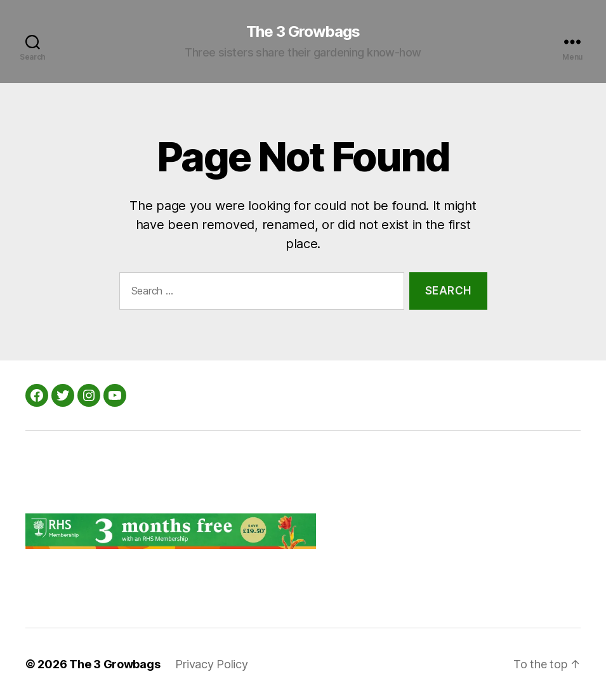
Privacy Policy (211, 664)
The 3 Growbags (303, 32)
